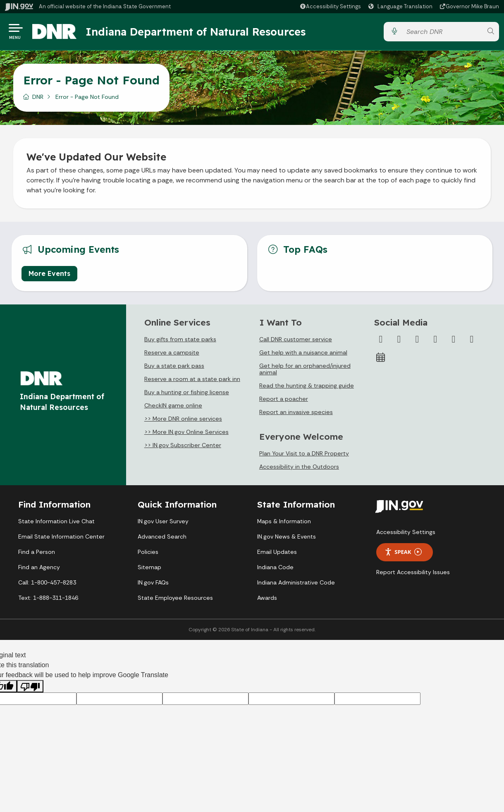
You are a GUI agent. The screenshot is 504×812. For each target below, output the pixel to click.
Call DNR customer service (296, 341)
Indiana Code (275, 569)
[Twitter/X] (399, 341)
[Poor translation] (30, 689)
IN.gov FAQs (153, 584)
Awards (267, 600)
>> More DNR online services (183, 421)
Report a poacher (284, 401)
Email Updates (277, 554)
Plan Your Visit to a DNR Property (304, 455)
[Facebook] (381, 341)
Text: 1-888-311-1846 (48, 600)
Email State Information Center (61, 539)
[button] (330, 6)
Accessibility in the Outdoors (299, 469)
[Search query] (442, 33)
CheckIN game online (173, 407)
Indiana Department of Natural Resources (201, 33)
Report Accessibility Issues (413, 574)
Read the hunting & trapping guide (307, 388)
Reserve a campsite (172, 355)
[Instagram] (417, 341)
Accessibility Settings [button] (406, 534)
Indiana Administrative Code (296, 584)
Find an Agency (39, 569)
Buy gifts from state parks (180, 341)
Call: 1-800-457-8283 (47, 584)
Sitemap (149, 569)
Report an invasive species (296, 414)
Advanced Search (162, 539)
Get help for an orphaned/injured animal (305, 371)
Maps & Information (284, 523)
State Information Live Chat (56, 523)
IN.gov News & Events (287, 539)
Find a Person (37, 554)
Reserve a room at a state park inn (192, 381)
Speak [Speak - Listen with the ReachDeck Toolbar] (403, 554)
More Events (49, 275)
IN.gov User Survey (163, 523)
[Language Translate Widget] (401, 7)
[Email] (472, 341)
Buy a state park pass (174, 368)
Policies (148, 554)
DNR (38, 99)
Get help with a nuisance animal (303, 355)
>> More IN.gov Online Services (186, 434)
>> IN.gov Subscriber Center (183, 447)
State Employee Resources (175, 600)
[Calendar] (381, 359)
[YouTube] (435, 341)
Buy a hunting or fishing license (187, 394)
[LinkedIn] (454, 341)
